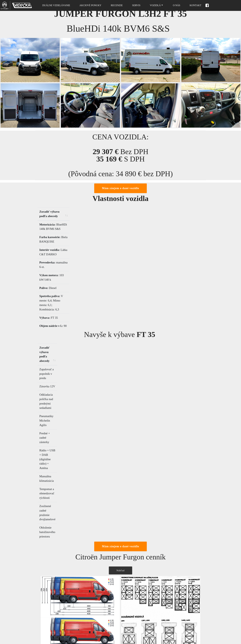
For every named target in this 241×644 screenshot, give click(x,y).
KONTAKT (195, 5)
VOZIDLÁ (155, 5)
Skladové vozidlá (88, 609)
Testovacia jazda (131, 609)
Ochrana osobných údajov (92, 639)
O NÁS (176, 5)
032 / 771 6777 (43, 609)
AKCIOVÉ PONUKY (90, 5)
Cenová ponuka (130, 599)
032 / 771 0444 (43, 612)
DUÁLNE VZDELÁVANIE (56, 5)
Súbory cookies (87, 629)
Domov (83, 599)
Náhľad (120, 425)
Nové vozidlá (86, 619)
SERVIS (136, 5)
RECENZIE (116, 5)
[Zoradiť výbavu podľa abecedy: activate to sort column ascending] (79, 212)
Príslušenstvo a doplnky (135, 619)
